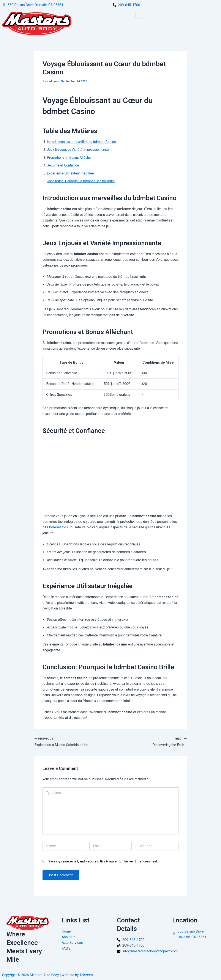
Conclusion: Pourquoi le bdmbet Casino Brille (81, 181)
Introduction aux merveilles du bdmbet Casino (81, 142)
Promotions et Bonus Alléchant (70, 158)
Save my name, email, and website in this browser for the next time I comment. (103, 861)
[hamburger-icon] (140, 15)
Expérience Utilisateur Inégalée (70, 173)
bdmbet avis (59, 527)
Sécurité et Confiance (63, 165)
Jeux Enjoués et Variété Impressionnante (78, 150)
